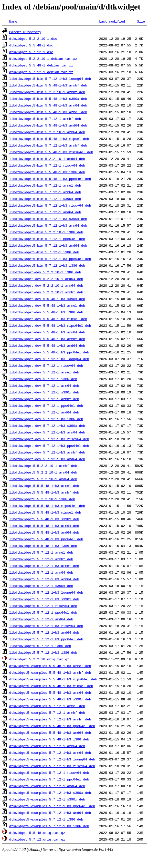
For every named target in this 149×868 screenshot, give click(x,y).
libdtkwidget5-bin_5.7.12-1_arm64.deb (45, 192)
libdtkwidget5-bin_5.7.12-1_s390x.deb (45, 199)
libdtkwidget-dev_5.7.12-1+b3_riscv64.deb (49, 439)
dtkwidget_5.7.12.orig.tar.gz (37, 839)
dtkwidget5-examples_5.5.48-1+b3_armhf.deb (50, 672)
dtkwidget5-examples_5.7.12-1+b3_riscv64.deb (52, 766)
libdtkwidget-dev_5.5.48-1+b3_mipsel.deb (48, 319)
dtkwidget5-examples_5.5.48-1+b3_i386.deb (49, 739)
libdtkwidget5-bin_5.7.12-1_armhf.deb (45, 119)
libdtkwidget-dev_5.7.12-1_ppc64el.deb (46, 406)
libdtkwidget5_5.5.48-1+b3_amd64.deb (44, 532)
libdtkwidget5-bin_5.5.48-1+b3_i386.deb (47, 172)
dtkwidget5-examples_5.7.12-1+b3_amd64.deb (50, 813)
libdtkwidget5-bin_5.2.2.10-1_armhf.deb (47, 92)
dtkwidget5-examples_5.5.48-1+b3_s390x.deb (50, 699)
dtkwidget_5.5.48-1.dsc (31, 45)
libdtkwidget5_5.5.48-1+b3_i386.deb (43, 546)
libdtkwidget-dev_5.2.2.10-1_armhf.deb (46, 292)
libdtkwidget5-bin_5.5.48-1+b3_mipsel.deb (49, 139)
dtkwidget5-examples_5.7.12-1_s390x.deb (47, 799)
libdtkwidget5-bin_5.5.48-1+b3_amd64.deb (48, 125)
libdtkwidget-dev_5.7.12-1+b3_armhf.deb (47, 452)
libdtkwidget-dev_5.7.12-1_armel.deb (44, 372)
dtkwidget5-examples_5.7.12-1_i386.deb (46, 819)
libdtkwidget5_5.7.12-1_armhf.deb (41, 559)
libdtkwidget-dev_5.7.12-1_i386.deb (43, 379)
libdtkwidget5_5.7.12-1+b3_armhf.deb (44, 566)
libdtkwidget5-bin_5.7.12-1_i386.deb (44, 252)
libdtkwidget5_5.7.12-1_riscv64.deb (43, 606)
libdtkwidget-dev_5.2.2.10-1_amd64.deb (46, 279)
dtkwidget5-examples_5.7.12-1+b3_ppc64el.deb (52, 806)
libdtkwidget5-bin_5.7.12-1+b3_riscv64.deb (50, 205)
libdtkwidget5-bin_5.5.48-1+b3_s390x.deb (48, 99)
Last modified (112, 21)
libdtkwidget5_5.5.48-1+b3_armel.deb (44, 486)
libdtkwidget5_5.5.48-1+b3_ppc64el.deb (46, 539)
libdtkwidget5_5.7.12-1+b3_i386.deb (43, 652)
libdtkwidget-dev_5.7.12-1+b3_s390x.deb (47, 426)
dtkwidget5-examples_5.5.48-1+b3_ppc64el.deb (52, 726)
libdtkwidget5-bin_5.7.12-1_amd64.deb (45, 212)
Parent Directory (25, 32)
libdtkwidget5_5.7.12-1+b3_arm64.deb (44, 579)
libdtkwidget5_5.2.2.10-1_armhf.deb (43, 466)
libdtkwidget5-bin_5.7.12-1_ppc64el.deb (47, 239)
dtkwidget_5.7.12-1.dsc (31, 52)
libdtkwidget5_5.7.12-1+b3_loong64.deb (46, 592)
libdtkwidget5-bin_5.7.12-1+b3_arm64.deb (48, 225)
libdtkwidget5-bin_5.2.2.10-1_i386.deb (46, 232)
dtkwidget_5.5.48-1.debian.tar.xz (41, 65)
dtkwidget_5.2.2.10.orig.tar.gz (39, 659)
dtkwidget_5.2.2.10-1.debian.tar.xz (43, 59)
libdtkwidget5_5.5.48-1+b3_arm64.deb (44, 526)
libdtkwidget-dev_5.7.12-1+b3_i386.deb (46, 419)
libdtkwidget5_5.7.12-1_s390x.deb (41, 586)
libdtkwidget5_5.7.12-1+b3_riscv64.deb (46, 626)
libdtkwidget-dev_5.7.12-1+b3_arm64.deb (47, 432)
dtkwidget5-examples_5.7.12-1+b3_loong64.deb (52, 759)
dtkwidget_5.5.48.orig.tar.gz (37, 833)
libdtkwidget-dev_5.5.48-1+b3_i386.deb (46, 312)
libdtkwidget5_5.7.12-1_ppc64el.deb (43, 612)
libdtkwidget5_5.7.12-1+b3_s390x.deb (44, 599)
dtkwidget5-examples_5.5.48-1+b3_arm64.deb (50, 692)
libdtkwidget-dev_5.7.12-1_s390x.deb (44, 392)
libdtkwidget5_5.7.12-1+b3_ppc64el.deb (46, 639)
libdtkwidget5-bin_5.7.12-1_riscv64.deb (47, 165)
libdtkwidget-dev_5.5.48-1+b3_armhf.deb (47, 339)
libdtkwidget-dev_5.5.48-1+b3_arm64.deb (47, 332)
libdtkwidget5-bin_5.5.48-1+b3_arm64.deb (48, 105)
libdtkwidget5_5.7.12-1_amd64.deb (41, 619)
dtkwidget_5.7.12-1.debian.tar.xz (41, 72)
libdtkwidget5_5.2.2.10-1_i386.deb (42, 499)
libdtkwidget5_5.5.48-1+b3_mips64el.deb (47, 506)
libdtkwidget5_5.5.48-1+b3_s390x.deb (44, 519)
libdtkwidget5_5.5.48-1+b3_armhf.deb (44, 492)
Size (141, 21)
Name (13, 21)
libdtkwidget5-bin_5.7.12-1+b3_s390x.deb (48, 219)
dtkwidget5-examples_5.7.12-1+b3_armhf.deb (50, 719)
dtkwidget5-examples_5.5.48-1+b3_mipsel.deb (51, 686)
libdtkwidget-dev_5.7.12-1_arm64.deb (44, 385)
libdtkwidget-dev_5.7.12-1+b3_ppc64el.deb (49, 446)
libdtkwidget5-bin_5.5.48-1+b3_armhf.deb (48, 85)
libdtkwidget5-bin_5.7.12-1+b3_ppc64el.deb (50, 259)
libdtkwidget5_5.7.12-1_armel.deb (41, 552)
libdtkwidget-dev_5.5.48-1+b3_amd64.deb (47, 345)
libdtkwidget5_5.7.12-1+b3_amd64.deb (44, 632)
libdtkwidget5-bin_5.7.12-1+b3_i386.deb (47, 265)
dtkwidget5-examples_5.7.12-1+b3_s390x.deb (50, 793)
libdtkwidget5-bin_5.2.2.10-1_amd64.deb (47, 159)
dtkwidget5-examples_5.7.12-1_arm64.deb (47, 746)
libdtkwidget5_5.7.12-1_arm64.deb (41, 572)
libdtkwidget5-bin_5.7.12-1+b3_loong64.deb (50, 79)
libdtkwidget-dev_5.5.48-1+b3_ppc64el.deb (49, 352)
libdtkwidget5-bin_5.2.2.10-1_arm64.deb (47, 132)
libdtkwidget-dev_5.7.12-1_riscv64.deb (46, 365)
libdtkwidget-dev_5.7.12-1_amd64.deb (44, 412)
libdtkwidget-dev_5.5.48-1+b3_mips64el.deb (50, 325)
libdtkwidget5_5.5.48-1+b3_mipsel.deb (45, 512)
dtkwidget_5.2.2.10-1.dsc (33, 38)
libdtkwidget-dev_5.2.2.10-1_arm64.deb (46, 285)
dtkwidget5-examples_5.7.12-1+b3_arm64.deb (50, 753)
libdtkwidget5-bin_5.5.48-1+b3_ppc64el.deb (50, 179)
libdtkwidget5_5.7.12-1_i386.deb (40, 646)
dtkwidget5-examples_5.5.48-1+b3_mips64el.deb (53, 679)
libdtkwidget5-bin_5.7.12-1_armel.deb (45, 185)
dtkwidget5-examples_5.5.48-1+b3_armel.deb (50, 666)
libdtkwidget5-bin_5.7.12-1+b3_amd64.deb (48, 245)
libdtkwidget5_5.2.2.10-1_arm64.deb (43, 472)
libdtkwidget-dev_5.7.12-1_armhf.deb (44, 399)
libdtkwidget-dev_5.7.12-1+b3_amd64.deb (47, 459)
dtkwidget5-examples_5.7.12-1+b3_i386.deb (49, 826)
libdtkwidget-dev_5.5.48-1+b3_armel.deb (47, 305)
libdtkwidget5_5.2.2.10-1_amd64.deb (43, 479)
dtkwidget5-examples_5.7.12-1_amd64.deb (47, 786)
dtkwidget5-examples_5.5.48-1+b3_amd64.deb (50, 732)
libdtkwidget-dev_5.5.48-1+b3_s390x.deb (47, 299)
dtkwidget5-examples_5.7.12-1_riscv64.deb (49, 773)
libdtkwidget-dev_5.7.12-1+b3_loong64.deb (49, 359)
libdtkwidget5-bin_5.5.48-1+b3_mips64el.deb (51, 152)
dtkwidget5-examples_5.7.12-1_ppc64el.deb (49, 779)
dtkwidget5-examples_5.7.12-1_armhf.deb (47, 712)
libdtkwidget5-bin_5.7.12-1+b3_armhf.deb (48, 145)
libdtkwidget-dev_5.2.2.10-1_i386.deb (45, 272)
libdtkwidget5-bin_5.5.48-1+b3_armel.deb (48, 112)
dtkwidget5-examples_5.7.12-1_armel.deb (47, 706)
